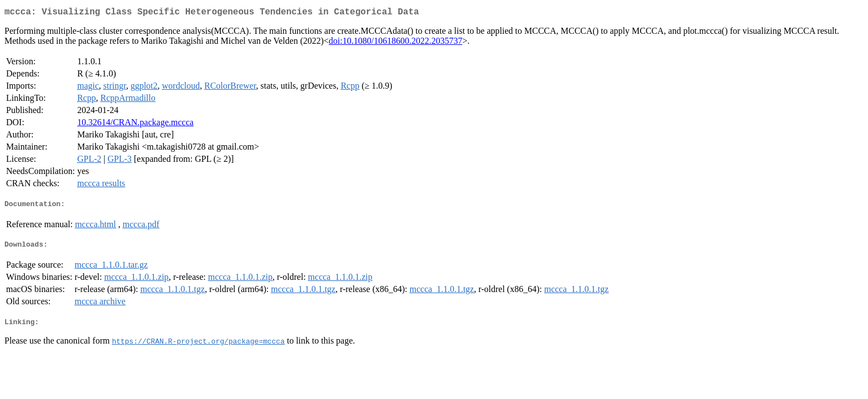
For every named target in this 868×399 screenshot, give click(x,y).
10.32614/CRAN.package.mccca (135, 124)
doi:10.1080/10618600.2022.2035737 (396, 43)
